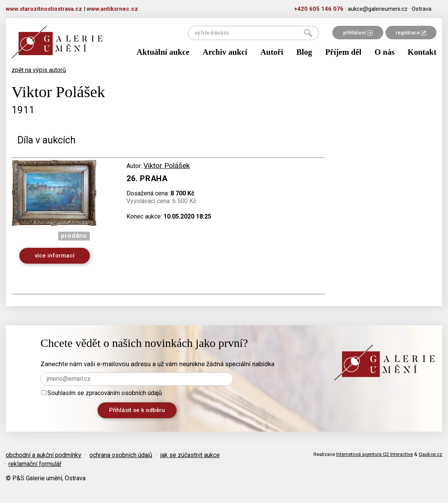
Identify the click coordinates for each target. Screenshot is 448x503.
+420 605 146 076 (319, 9)
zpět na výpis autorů (39, 70)
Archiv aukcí (225, 52)
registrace (411, 33)
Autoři (272, 52)
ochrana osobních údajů (121, 455)
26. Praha (147, 178)
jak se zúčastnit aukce (190, 455)
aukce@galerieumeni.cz (378, 9)
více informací (55, 256)
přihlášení (358, 33)
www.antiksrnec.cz (112, 9)
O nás (384, 52)
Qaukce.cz (430, 454)
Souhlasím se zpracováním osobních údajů (102, 393)
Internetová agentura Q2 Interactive (375, 454)
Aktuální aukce (163, 52)
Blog (304, 52)
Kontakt (422, 52)
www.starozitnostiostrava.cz (44, 9)
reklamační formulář (35, 464)
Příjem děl (344, 52)
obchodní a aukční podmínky (44, 455)
